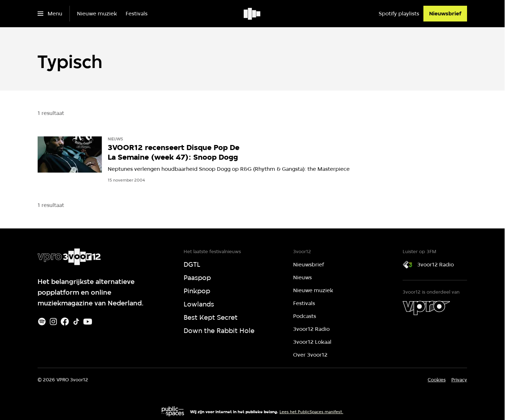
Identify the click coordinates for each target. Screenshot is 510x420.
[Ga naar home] (252, 14)
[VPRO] (426, 308)
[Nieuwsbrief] (445, 14)
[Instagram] (53, 322)
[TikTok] (76, 322)
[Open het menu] (50, 14)
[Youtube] (88, 322)
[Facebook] (65, 322)
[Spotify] (42, 322)
